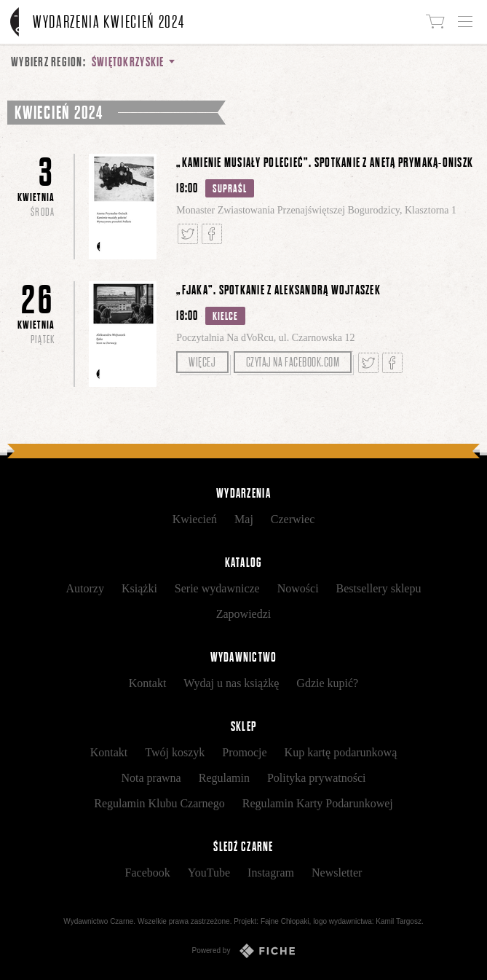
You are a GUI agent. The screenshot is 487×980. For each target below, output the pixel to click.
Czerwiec (293, 519)
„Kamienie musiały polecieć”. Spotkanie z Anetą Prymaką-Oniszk (325, 162)
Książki (139, 588)
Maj (244, 519)
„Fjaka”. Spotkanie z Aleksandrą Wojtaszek (278, 290)
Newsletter (337, 873)
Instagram (271, 873)
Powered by (244, 951)
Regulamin (224, 778)
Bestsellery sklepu (379, 588)
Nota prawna (151, 778)
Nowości (298, 588)
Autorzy (85, 588)
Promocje (244, 752)
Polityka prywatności (317, 778)
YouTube (209, 873)
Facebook (148, 873)
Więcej (202, 362)
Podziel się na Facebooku (212, 234)
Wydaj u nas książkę (231, 683)
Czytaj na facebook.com (293, 362)
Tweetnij (188, 234)
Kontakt (148, 683)
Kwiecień (195, 519)
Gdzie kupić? (327, 683)
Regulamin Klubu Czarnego (159, 803)
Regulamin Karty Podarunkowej (318, 803)
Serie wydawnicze (217, 588)
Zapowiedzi (244, 614)
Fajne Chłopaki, (286, 921)
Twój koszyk (175, 752)
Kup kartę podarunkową (341, 752)
